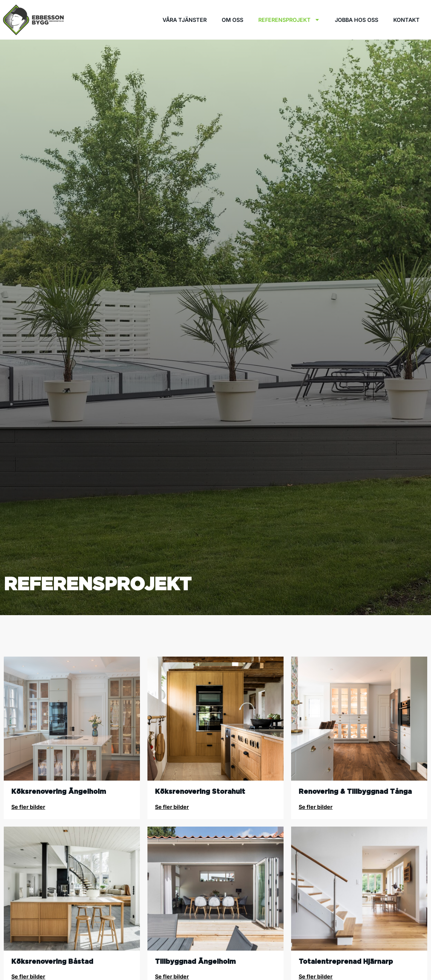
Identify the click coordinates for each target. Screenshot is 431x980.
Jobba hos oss (357, 20)
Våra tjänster (185, 20)
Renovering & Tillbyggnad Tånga (355, 791)
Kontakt (406, 20)
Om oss (232, 20)
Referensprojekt (289, 20)
